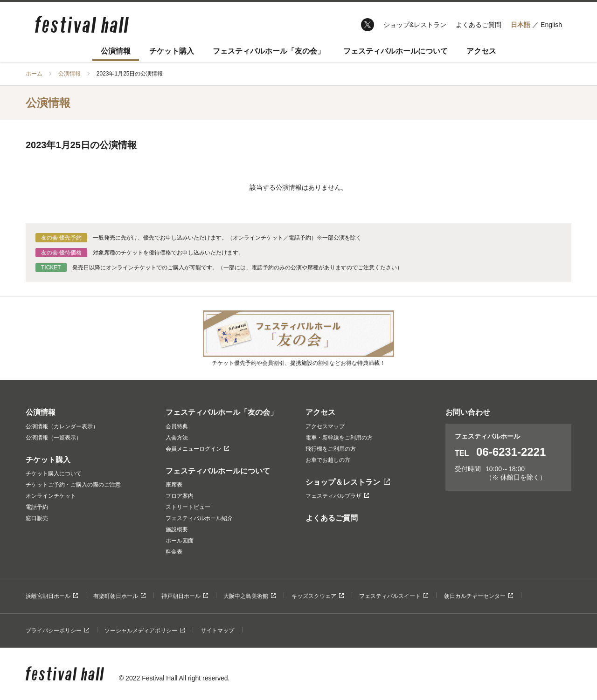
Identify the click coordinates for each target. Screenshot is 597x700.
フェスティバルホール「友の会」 (269, 51)
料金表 (174, 552)
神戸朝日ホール (185, 596)
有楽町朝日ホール (119, 596)
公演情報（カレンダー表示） (62, 426)
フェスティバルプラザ (337, 496)
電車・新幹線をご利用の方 (339, 438)
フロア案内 (180, 496)
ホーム (34, 74)
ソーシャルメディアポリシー (145, 631)
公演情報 (116, 51)
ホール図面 (180, 541)
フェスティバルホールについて (396, 51)
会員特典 (177, 426)
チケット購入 (172, 51)
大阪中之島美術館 (250, 596)
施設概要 (177, 529)
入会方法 (177, 438)
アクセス (481, 51)
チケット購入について (54, 474)
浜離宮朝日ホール (52, 596)
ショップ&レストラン (415, 25)
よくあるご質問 (479, 25)
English (551, 25)
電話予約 (37, 507)
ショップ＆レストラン (348, 482)
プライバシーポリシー (57, 631)
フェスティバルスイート (394, 596)
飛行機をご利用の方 (331, 449)
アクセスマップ (325, 426)
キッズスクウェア (318, 596)
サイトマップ (217, 631)
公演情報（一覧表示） (54, 438)
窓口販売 (37, 518)
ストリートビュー (188, 507)
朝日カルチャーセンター (479, 596)
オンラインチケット (51, 496)
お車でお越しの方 (328, 460)
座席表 (174, 485)
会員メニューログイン (197, 449)
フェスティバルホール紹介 (199, 518)
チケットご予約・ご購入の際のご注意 (73, 485)
